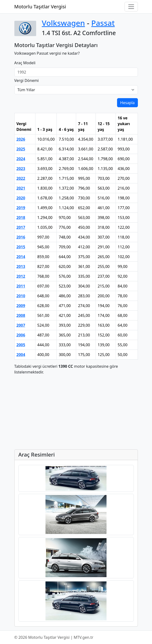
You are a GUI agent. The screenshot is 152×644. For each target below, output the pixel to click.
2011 (21, 286)
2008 (21, 315)
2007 (21, 325)
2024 (21, 159)
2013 (21, 266)
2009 (21, 306)
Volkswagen (63, 23)
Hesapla (127, 103)
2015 (21, 247)
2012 (21, 276)
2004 (21, 355)
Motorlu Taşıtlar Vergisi (40, 7)
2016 (21, 237)
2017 (21, 227)
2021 (21, 188)
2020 (21, 198)
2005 (21, 345)
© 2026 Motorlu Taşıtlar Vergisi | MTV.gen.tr (54, 637)
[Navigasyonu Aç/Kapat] (131, 7)
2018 (21, 218)
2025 (21, 149)
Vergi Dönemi (27, 80)
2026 (21, 139)
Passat (103, 23)
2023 (21, 169)
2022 (21, 178)
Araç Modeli (25, 63)
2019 (21, 208)
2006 (21, 335)
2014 (21, 257)
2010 (21, 296)
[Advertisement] (76, 412)
